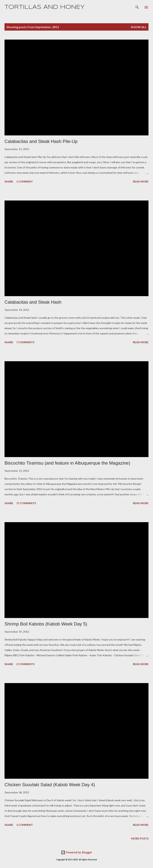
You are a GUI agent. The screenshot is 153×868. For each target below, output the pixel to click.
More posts (140, 838)
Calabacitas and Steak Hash (33, 302)
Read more (141, 181)
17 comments (26, 503)
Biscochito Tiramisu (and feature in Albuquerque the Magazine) (67, 463)
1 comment (25, 181)
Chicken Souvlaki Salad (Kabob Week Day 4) (50, 785)
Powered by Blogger (76, 852)
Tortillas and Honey (45, 7)
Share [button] (9, 181)
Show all (139, 27)
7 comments (25, 342)
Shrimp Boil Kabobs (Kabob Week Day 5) (46, 624)
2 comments (25, 664)
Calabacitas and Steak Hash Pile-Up (41, 141)
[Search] (137, 7)
